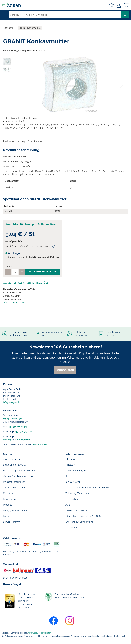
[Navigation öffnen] (4, 15)
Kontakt (7, 516)
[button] (122, 85)
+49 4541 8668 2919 (17, 427)
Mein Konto (9, 493)
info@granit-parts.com (14, 302)
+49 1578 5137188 (24, 431)
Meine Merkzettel (111, 5)
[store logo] (10, 5)
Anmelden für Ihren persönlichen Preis (31, 224)
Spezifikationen (36, 141)
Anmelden (119, 5)
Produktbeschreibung (14, 141)
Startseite (9, 28)
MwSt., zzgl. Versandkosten (40, 633)
